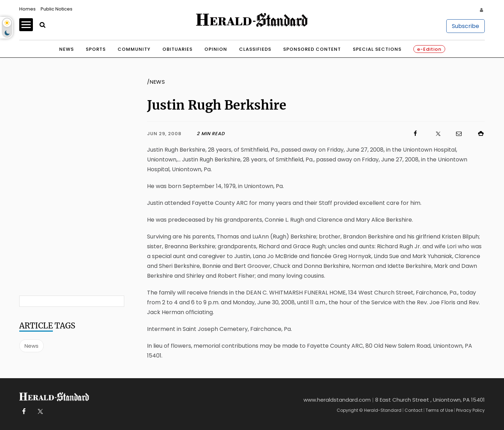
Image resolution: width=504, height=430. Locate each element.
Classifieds (255, 49)
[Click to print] (477, 134)
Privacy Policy (470, 410)
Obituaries (177, 49)
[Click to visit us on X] (434, 134)
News (66, 49)
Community (134, 49)
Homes (27, 9)
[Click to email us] (455, 134)
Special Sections (377, 49)
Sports (96, 49)
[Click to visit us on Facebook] (322, 134)
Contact (414, 410)
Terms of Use (439, 410)
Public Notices (57, 9)
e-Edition (429, 49)
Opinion (216, 49)
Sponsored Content (312, 49)
